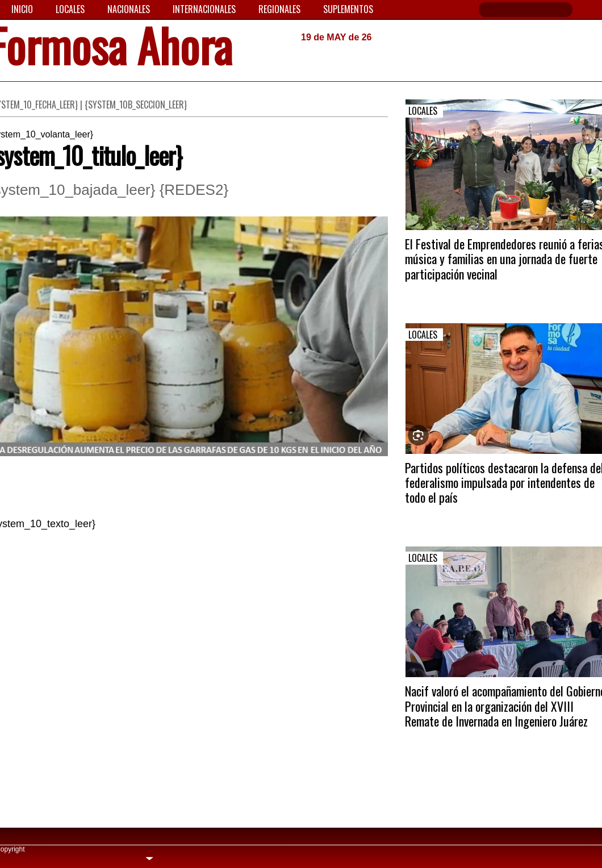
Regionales (279, 9)
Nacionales (129, 9)
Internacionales (204, 9)
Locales (70, 9)
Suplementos (348, 9)
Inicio (22, 9)
